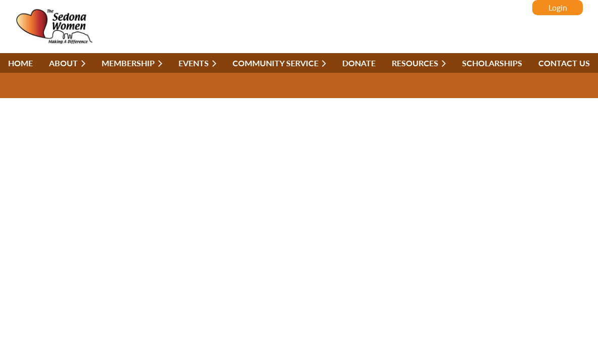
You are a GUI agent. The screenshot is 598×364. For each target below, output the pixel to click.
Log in (558, 8)
